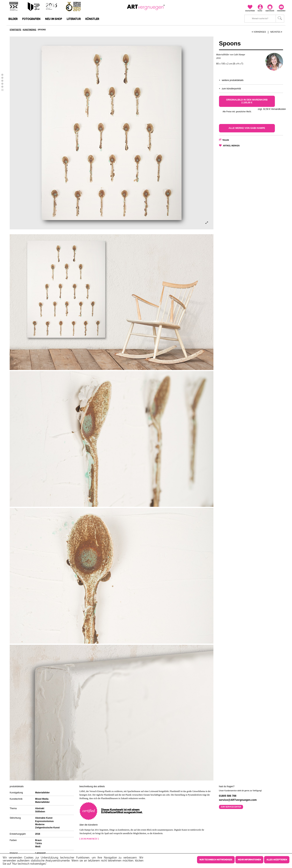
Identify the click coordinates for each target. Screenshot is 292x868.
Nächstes (277, 32)
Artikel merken (231, 146)
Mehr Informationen (249, 860)
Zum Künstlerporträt (231, 89)
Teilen (226, 140)
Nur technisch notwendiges (216, 860)
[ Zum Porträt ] (89, 839)
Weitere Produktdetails (233, 80)
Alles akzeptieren (277, 860)
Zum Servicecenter (231, 807)
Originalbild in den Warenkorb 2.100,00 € (247, 101)
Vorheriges (259, 32)
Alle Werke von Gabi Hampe (247, 128)
